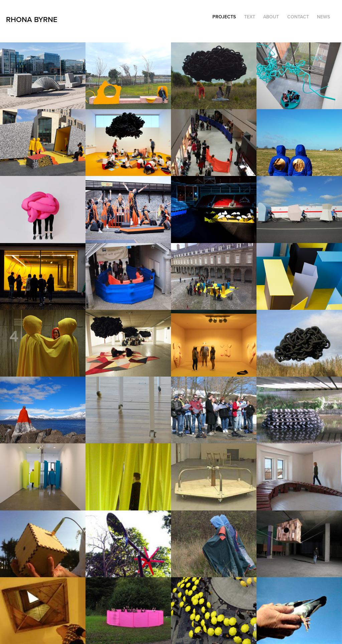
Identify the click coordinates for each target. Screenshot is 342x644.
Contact (298, 17)
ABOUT (271, 17)
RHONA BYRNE (33, 19)
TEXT (250, 17)
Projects (224, 17)
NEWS (323, 17)
